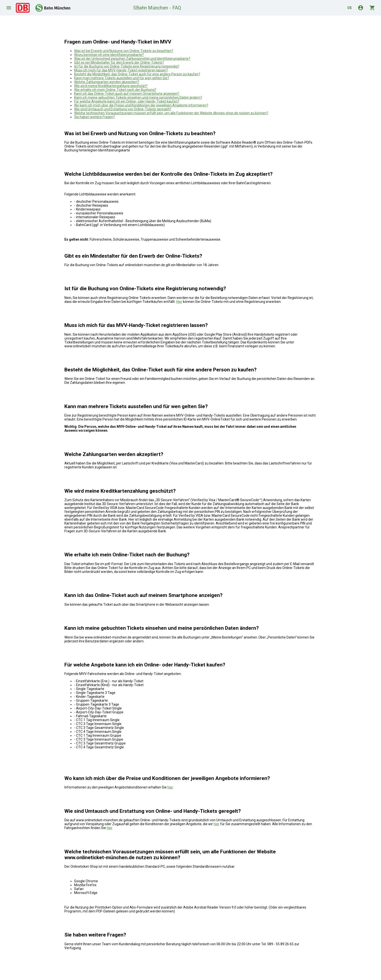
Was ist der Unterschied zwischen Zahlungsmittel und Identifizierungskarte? (132, 59)
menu (9, 8)
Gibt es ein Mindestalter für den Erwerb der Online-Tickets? (119, 62)
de (350, 8)
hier (170, 787)
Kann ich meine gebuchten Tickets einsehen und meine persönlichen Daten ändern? (138, 97)
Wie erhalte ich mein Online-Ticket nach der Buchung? (115, 90)
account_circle (361, 8)
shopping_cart (372, 8)
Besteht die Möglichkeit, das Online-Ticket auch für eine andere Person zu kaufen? (137, 74)
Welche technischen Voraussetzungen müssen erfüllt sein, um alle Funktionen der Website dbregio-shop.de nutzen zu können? (171, 113)
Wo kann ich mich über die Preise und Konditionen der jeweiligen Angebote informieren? (141, 105)
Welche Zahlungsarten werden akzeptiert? (107, 82)
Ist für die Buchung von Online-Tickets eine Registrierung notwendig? (127, 66)
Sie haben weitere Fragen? (95, 117)
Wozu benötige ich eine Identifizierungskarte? (109, 55)
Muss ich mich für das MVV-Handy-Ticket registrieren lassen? (121, 70)
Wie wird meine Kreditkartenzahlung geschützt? (111, 86)
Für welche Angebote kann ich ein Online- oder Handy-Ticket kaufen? (127, 101)
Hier (179, 302)
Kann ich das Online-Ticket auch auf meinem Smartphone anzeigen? (127, 94)
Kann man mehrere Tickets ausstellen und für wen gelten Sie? (122, 78)
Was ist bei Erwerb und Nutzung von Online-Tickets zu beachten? (124, 51)
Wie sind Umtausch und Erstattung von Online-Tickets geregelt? (123, 109)
